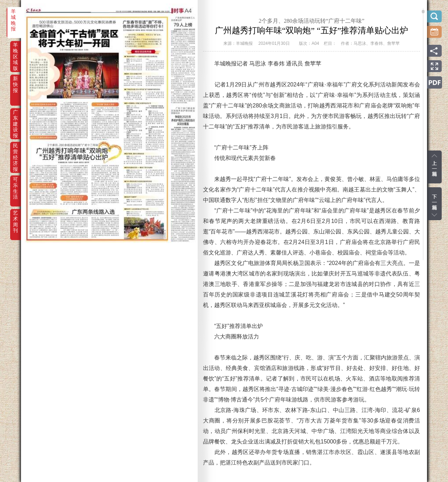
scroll (423, 12)
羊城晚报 (13, 16)
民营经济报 (15, 151)
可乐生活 (15, 184)
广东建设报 (15, 117)
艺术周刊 (15, 218)
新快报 (15, 83)
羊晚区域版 (15, 50)
